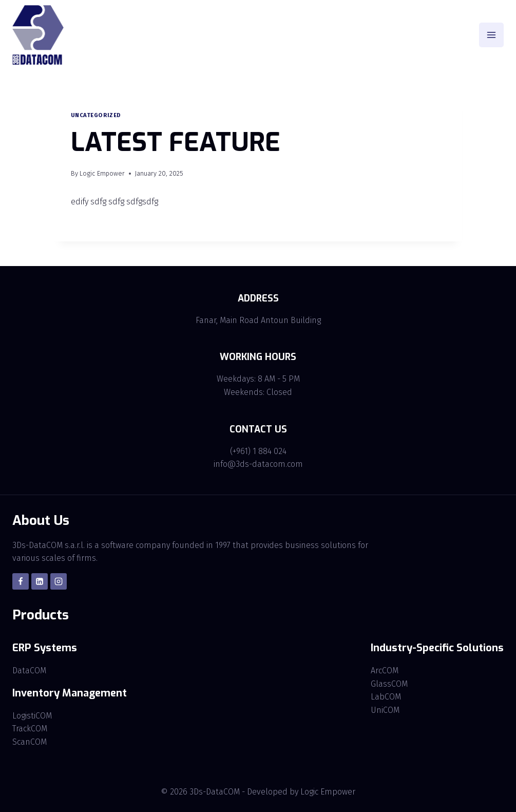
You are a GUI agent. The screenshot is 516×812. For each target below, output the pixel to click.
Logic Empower (102, 173)
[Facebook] (21, 581)
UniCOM (385, 710)
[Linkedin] (40, 581)
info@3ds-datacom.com (258, 464)
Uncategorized (96, 115)
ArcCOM (385, 671)
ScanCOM (30, 742)
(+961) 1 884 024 (258, 451)
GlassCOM (389, 684)
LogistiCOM (32, 716)
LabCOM (386, 697)
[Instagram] (59, 581)
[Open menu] (491, 35)
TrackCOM (30, 729)
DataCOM (29, 671)
